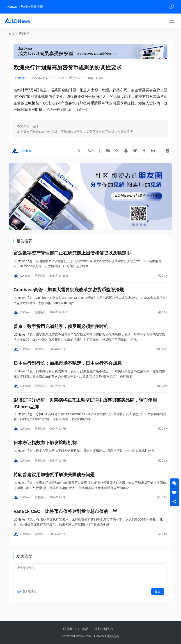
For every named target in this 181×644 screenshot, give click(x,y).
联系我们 (69, 629)
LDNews (19, 78)
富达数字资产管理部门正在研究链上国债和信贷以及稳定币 (72, 254)
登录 (20, 602)
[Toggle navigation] (172, 21)
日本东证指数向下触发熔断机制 (45, 450)
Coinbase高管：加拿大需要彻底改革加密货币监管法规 (69, 292)
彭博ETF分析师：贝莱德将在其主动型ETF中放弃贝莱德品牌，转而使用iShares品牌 (85, 409)
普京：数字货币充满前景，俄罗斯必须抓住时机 (61, 330)
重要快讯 (75, 78)
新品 (85, 629)
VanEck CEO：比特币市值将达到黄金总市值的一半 (65, 521)
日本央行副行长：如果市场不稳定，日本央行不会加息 (68, 368)
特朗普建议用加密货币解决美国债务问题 (54, 483)
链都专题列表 (104, 629)
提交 (158, 602)
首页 (12, 34)
